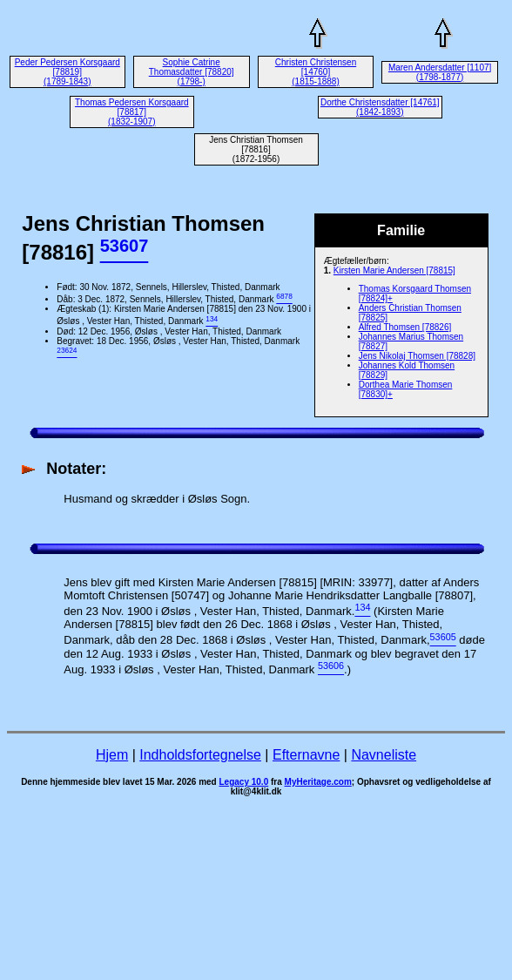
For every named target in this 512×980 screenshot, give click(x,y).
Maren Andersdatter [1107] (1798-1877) (440, 72)
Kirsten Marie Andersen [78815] (394, 270)
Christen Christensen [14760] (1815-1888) (316, 72)
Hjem (112, 755)
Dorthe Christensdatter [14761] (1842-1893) (380, 107)
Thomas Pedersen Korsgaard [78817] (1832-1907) (132, 112)
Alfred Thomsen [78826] (405, 327)
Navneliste (384, 755)
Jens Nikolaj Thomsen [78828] (417, 356)
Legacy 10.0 (243, 782)
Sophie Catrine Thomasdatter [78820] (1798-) (192, 72)
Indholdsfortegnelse (200, 755)
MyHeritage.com (318, 782)
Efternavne (306, 755)
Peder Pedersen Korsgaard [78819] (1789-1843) (67, 72)
